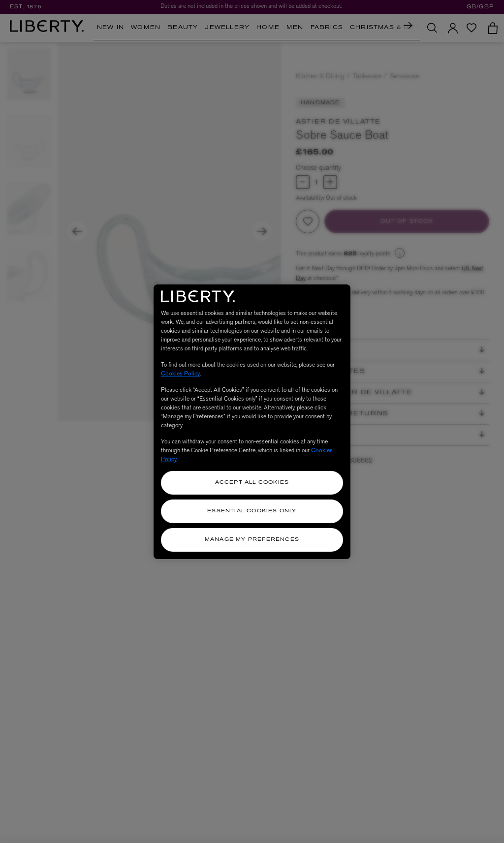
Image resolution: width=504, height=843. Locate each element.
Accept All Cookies (252, 483)
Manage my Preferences (252, 540)
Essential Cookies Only (252, 511)
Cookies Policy (180, 374)
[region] (252, 422)
